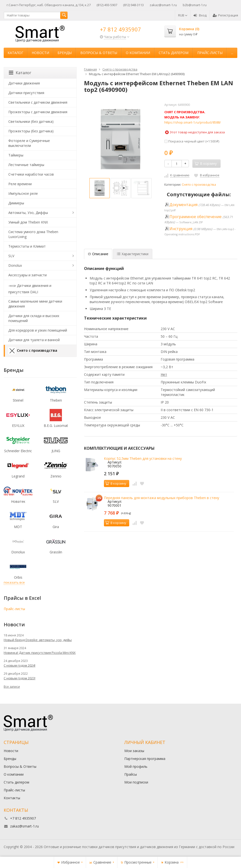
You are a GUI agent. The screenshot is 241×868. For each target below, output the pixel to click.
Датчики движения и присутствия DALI (30, 288)
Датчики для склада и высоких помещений (34, 318)
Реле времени (20, 184)
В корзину (116, 483)
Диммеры (16, 203)
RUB (183, 15)
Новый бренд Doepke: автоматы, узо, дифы (38, 640)
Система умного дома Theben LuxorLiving (33, 234)
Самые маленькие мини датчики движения (35, 304)
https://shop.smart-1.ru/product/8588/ (193, 122)
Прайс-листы (210, 53)
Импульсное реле (23, 193)
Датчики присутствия (26, 93)
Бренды (65, 53)
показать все (14, 582)
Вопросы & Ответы (99, 53)
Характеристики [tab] (133, 254)
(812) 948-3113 (133, 5)
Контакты (12, 798)
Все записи (12, 687)
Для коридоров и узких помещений (38, 330)
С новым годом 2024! (20, 665)
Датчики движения (24, 83)
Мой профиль (136, 766)
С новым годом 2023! (20, 678)
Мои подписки (136, 782)
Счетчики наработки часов (31, 174)
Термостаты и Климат (27, 246)
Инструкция (181, 229)
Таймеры (16, 155)
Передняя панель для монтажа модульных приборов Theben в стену (162, 498)
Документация (184, 205)
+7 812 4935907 (120, 29)
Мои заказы (134, 751)
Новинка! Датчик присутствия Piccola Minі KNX (40, 653)
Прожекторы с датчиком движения (38, 112)
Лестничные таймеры (26, 165)
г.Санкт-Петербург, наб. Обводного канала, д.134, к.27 (49, 5)
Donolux (15, 265)
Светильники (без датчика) (31, 121)
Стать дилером (174, 53)
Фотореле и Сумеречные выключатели (29, 143)
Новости (40, 53)
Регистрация (225, 15)
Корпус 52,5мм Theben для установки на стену (143, 458)
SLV (11, 256)
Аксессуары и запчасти (28, 275)
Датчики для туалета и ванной (34, 340)
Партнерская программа (145, 759)
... (232, 53)
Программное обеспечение (196, 217)
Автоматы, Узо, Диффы (28, 213)
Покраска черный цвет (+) (192, 141)
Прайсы (131, 774)
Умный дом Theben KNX (28, 222)
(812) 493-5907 (107, 5)
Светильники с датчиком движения (38, 102)
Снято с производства (199, 185)
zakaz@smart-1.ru (163, 5)
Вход (200, 15)
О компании (138, 53)
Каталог (15, 53)
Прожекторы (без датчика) (31, 131)
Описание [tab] (98, 254)
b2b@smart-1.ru (195, 5)
